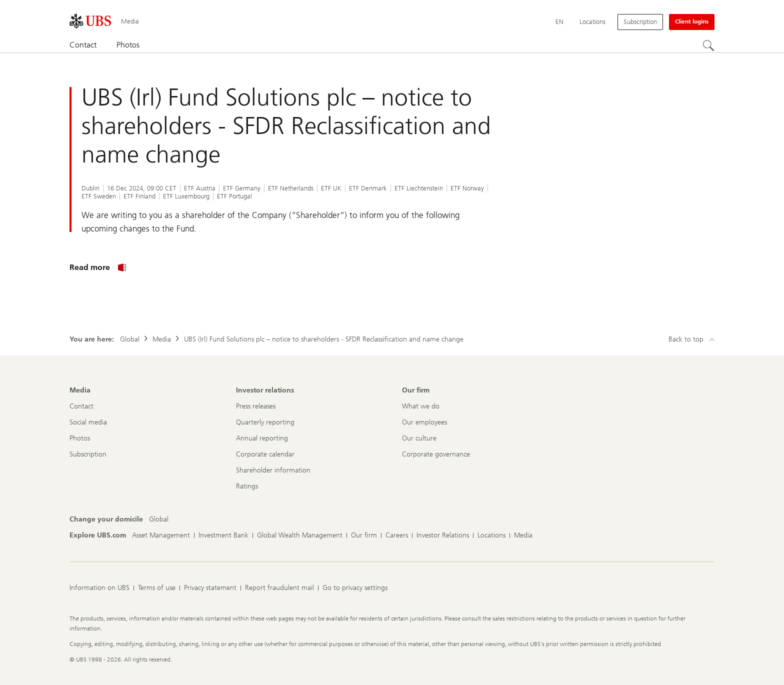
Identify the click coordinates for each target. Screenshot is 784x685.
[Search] (708, 45)
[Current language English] (559, 22)
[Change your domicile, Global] (159, 519)
